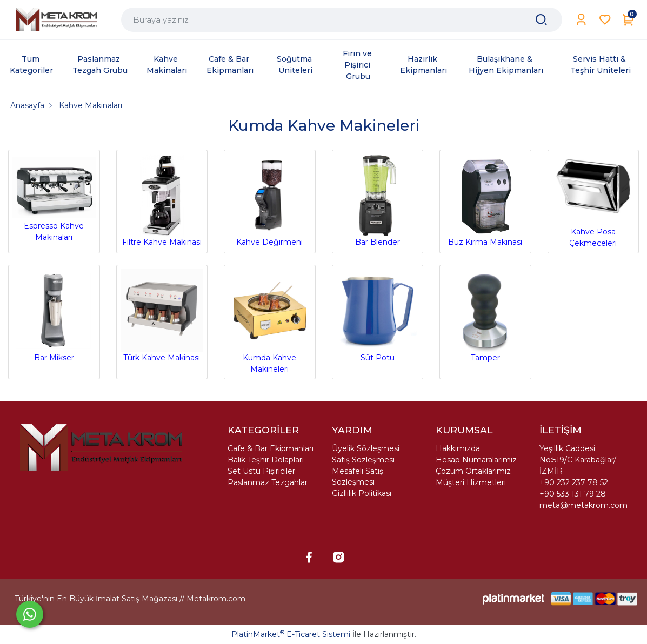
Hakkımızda (458, 448)
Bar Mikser (54, 316)
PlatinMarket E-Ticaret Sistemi (291, 634)
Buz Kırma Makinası (485, 201)
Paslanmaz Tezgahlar (268, 482)
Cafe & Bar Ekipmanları (271, 448)
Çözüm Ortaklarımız (473, 471)
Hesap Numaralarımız (476, 460)
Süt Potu (378, 316)
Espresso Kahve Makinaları (54, 198)
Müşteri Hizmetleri (471, 482)
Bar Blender (378, 201)
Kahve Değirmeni (270, 201)
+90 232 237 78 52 (574, 482)
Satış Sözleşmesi (363, 460)
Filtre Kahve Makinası (162, 201)
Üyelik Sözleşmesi (366, 448)
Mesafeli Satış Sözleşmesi (358, 477)
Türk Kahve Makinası (162, 316)
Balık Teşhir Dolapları (266, 460)
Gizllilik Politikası (362, 493)
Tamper (485, 316)
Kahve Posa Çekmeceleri (593, 201)
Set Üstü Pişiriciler (261, 471)
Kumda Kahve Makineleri (270, 321)
